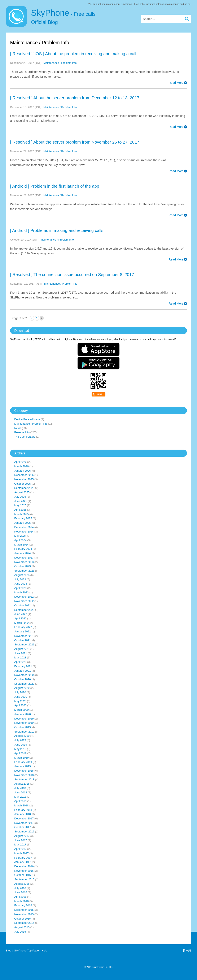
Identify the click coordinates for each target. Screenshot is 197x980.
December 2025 (24, 475)
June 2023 (21, 584)
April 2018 (20, 801)
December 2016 (24, 866)
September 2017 (24, 831)
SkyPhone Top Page (27, 951)
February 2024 (23, 549)
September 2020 (24, 684)
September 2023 (24, 571)
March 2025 (21, 514)
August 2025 (22, 492)
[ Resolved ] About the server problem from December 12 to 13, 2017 (75, 98)
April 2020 (20, 705)
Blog (9, 951)
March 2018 (21, 805)
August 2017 (22, 836)
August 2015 (22, 927)
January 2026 (23, 471)
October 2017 (23, 827)
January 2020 (23, 714)
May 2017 (20, 845)
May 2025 (20, 505)
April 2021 (20, 662)
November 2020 (24, 675)
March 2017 (21, 853)
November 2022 (24, 601)
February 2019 (23, 762)
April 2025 (20, 510)
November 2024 (24, 532)
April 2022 (20, 618)
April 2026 (20, 462)
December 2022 (24, 597)
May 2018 (20, 797)
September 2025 (24, 488)
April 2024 (20, 540)
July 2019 (20, 740)
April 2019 (20, 753)
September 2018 (24, 779)
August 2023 (22, 575)
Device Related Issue (27, 419)
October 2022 (23, 605)
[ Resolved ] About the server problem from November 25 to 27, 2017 (75, 142)
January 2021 (23, 671)
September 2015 (24, 923)
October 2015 (23, 919)
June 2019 (21, 745)
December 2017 (24, 818)
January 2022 (23, 631)
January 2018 (23, 814)
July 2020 (20, 692)
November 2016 (24, 871)
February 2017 (23, 858)
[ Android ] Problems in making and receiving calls (57, 230)
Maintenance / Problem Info (60, 63)
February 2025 (23, 518)
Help (44, 951)
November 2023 (24, 562)
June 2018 (21, 792)
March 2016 (21, 901)
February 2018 (23, 810)
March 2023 (21, 592)
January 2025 (23, 523)
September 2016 (24, 879)
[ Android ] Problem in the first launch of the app (55, 186)
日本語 (187, 951)
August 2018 (22, 784)
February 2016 (23, 905)
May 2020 (20, 701)
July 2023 (20, 579)
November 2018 (24, 775)
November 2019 (24, 723)
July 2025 (20, 497)
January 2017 (23, 862)
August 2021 (22, 649)
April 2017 (20, 849)
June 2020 (21, 697)
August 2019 (22, 736)
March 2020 (21, 710)
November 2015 (24, 914)
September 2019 (24, 732)
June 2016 (21, 892)
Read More (176, 83)
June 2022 (21, 614)
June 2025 (21, 501)
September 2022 (24, 610)
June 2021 (21, 653)
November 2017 (24, 823)
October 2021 (23, 640)
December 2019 (24, 719)
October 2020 (23, 679)
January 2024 (23, 553)
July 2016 (20, 888)
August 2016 (22, 884)
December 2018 (24, 771)
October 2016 (23, 875)
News (18, 428)
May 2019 (20, 749)
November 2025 (24, 479)
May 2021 (20, 657)
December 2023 (24, 558)
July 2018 (20, 788)
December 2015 (24, 910)
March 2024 (21, 545)
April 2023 (20, 588)
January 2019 (23, 766)
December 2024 (24, 527)
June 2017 (21, 840)
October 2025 (23, 484)
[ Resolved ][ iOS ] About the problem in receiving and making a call (73, 54)
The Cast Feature (25, 437)
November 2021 (24, 636)
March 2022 (21, 623)
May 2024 (20, 536)
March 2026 (21, 466)
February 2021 (23, 666)
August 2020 (22, 688)
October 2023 (23, 566)
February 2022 (23, 627)
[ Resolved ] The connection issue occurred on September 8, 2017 (72, 275)
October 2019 (23, 727)
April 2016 (20, 897)
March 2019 (21, 758)
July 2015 (20, 932)
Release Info (22, 432)
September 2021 (24, 644)
